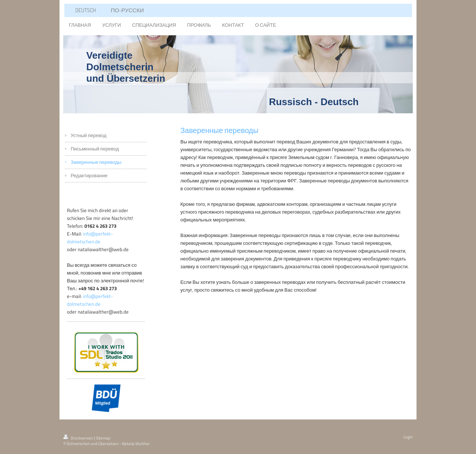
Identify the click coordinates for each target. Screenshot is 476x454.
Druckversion (79, 438)
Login (408, 437)
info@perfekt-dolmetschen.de (90, 238)
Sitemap (103, 438)
